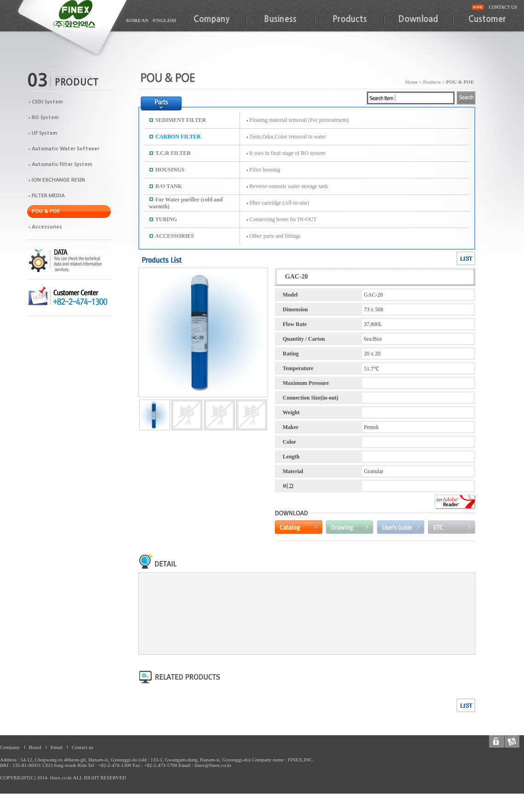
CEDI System (47, 102)
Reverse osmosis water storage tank (289, 186)
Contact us (83, 747)
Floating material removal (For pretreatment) (299, 120)
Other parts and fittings (275, 236)
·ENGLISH (164, 20)
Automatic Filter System (62, 164)
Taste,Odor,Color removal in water (288, 137)
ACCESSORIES (174, 236)
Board (35, 747)
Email (57, 747)
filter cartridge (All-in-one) (279, 203)
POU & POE (46, 211)
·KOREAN (137, 20)
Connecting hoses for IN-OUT (283, 219)
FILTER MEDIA (48, 196)
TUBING (166, 219)
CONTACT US (503, 7)
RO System (45, 117)
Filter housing (265, 170)
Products (350, 19)
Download (418, 19)
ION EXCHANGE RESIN (58, 180)
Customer (487, 19)
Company (211, 19)
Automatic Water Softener (65, 149)
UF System (45, 133)
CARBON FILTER (178, 137)
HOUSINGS (170, 170)
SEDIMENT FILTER (181, 120)
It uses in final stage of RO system (288, 153)
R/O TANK (169, 186)
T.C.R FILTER (173, 153)
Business (280, 19)
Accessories (47, 227)
